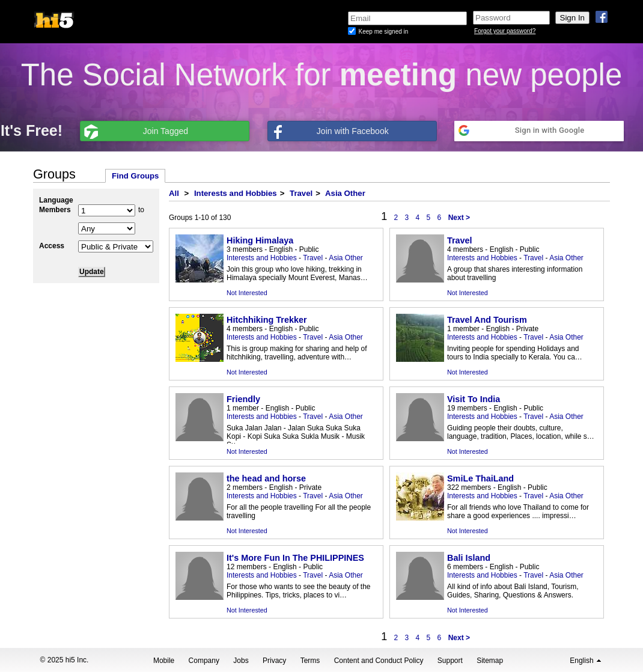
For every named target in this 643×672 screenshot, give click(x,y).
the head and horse (266, 478)
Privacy (274, 661)
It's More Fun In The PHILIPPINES (295, 558)
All (174, 193)
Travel (301, 193)
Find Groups (135, 176)
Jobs (241, 661)
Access (52, 246)
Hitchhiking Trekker (267, 320)
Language (56, 200)
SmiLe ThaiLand (480, 478)
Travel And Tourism (487, 320)
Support (450, 661)
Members (55, 210)
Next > (459, 218)
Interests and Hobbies (236, 193)
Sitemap (490, 661)
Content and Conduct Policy (379, 661)
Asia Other (345, 193)
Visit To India (474, 399)
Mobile (164, 661)
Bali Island (469, 558)
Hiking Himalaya (260, 240)
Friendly (243, 399)
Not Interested (247, 293)
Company (204, 661)
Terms (310, 661)
